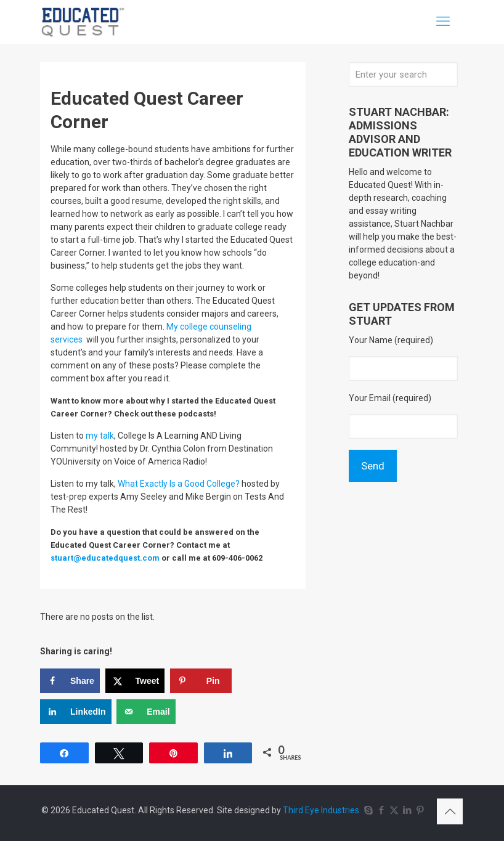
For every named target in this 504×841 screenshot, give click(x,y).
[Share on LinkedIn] (76, 712)
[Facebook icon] (381, 810)
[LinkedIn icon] (407, 810)
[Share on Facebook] (70, 681)
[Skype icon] (368, 810)
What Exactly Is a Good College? (179, 484)
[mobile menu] (443, 22)
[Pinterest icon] (420, 810)
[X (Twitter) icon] (394, 810)
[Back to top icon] (450, 811)
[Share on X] (135, 681)
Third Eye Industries (321, 810)
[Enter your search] (403, 75)
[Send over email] (146, 712)
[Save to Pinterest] (201, 681)
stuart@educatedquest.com (105, 558)
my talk (100, 436)
